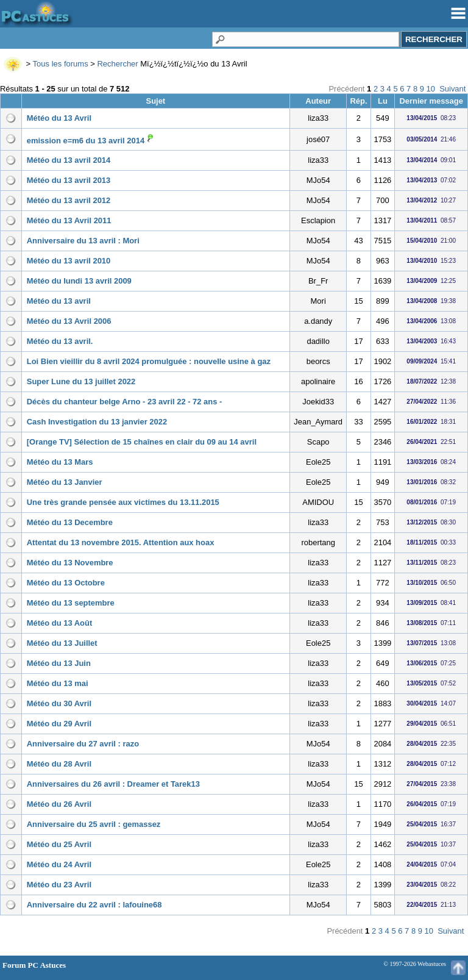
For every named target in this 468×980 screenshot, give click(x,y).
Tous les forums (61, 64)
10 (431, 89)
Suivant (452, 89)
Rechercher (117, 64)
